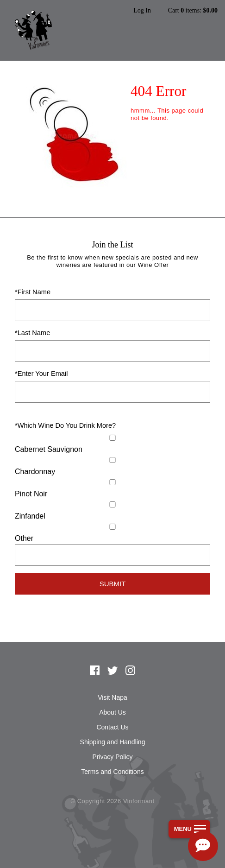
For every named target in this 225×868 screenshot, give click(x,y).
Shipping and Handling (113, 742)
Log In (142, 11)
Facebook (95, 671)
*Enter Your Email (41, 374)
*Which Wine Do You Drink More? (65, 425)
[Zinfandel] (112, 504)
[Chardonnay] (112, 460)
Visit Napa (112, 697)
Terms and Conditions (112, 772)
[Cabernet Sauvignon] (112, 438)
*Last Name (32, 333)
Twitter (112, 671)
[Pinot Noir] (112, 482)
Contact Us (112, 727)
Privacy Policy (112, 757)
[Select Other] (112, 527)
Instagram (131, 671)
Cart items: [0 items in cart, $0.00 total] (193, 11)
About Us (112, 712)
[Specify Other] (112, 555)
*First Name (33, 292)
